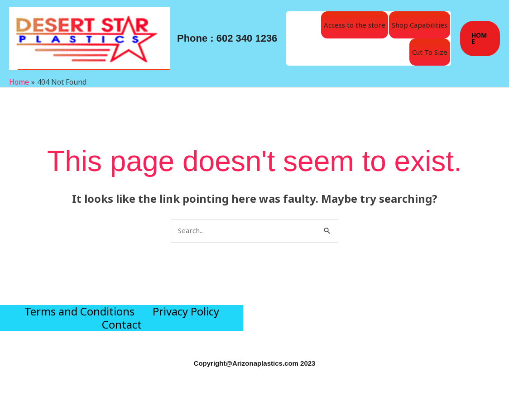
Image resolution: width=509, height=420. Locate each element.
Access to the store (355, 25)
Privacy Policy (186, 321)
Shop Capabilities (420, 25)
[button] (480, 38)
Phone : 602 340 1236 (227, 38)
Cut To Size (430, 52)
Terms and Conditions (79, 321)
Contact (122, 351)
